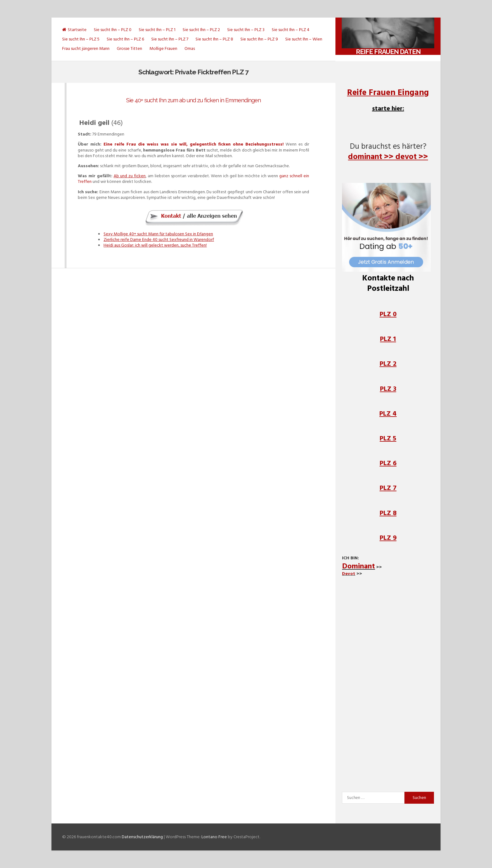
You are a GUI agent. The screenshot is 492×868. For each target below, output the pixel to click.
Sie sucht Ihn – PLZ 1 (157, 30)
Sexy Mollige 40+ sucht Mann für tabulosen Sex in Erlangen (158, 234)
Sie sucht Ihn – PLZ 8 (214, 39)
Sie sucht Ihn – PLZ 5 (81, 39)
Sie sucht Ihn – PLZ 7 (170, 39)
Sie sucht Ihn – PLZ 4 (291, 30)
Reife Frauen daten (388, 52)
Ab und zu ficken (130, 176)
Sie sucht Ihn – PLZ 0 (113, 30)
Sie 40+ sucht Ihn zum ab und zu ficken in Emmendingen (193, 100)
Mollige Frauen (163, 48)
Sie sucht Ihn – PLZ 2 (201, 30)
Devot (349, 574)
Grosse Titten (129, 48)
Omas (190, 48)
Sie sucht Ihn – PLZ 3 (246, 30)
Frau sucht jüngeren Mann (86, 48)
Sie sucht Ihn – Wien (304, 39)
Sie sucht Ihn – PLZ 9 (259, 39)
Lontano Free (214, 837)
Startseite (74, 30)
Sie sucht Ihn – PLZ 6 (125, 39)
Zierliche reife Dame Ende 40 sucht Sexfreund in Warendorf (159, 240)
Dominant (358, 566)
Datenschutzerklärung (142, 837)
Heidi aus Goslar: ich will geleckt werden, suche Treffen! (155, 245)
